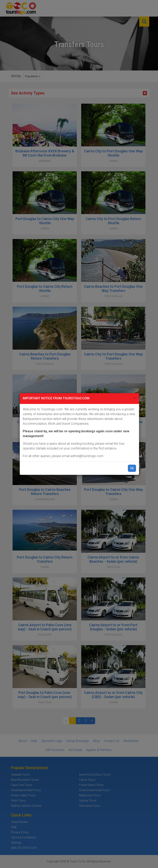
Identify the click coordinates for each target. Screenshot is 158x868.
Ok (132, 468)
